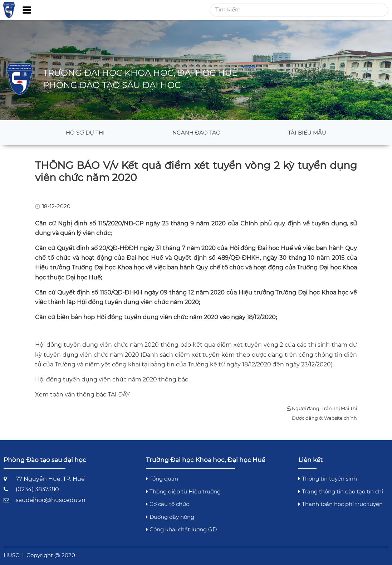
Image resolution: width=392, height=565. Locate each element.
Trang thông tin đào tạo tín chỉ (341, 491)
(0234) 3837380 (37, 489)
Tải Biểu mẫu (307, 133)
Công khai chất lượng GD (181, 529)
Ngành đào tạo (197, 133)
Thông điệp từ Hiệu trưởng (183, 491)
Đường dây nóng (170, 517)
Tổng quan (162, 479)
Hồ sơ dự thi (85, 133)
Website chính (340, 418)
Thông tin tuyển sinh (328, 479)
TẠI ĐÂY (119, 394)
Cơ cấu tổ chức (167, 504)
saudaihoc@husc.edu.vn (51, 500)
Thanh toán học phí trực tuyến (340, 504)
